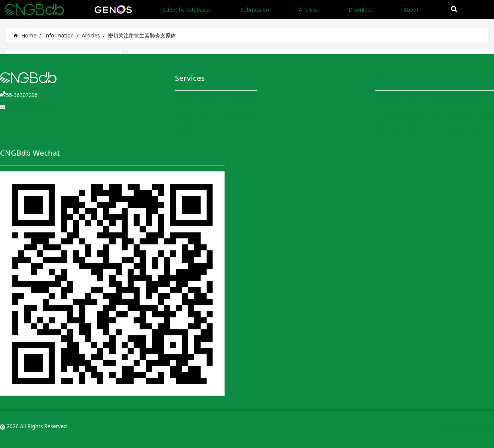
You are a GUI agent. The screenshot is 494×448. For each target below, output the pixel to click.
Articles (91, 35)
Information (59, 35)
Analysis (309, 10)
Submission (255, 10)
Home (25, 35)
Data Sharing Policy (453, 128)
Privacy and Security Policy (462, 114)
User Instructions (397, 128)
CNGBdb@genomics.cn (28, 109)
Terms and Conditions (456, 100)
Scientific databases (187, 10)
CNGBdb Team (393, 100)
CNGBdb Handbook (399, 114)
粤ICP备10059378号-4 (468, 426)
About (411, 10)
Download (361, 10)
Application (243, 114)
